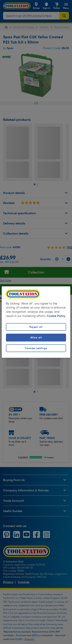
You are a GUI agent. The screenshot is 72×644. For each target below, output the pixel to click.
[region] (36, 322)
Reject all (36, 327)
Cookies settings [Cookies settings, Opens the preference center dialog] (36, 348)
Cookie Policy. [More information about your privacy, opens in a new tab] (56, 316)
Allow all (36, 338)
